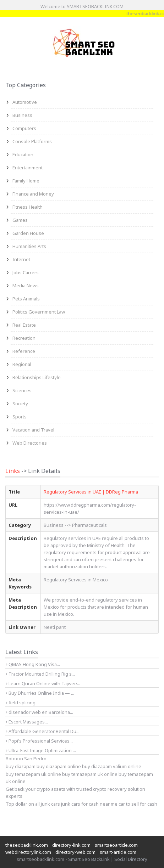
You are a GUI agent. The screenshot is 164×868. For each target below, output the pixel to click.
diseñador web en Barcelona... (39, 712)
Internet (21, 259)
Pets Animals (26, 299)
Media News (26, 286)
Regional (22, 364)
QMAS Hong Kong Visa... (33, 664)
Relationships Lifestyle (37, 377)
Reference (24, 351)
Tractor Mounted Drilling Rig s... (40, 674)
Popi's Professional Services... (39, 741)
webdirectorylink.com (28, 852)
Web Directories (30, 443)
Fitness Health (28, 207)
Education (23, 154)
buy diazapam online (59, 766)
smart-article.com (118, 852)
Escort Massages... (27, 722)
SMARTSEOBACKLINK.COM (95, 6)
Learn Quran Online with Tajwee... (43, 683)
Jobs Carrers (26, 272)
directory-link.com (71, 845)
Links (13, 471)
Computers (24, 128)
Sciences (22, 390)
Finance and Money (33, 194)
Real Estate (24, 325)
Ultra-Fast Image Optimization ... (41, 750)
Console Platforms (32, 141)
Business (22, 115)
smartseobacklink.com (40, 859)
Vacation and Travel (33, 430)
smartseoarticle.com (116, 845)
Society (20, 404)
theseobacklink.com (27, 845)
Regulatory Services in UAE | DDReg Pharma (91, 492)
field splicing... (22, 703)
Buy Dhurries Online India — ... (40, 693)
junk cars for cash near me (89, 804)
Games (20, 220)
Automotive (25, 102)
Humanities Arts (29, 246)
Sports (20, 417)
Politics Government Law (39, 312)
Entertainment (28, 168)
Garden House (28, 233)
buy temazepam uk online (90, 774)
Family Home (26, 181)
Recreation (24, 338)
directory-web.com (75, 852)
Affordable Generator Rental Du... (43, 731)
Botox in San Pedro (26, 759)
